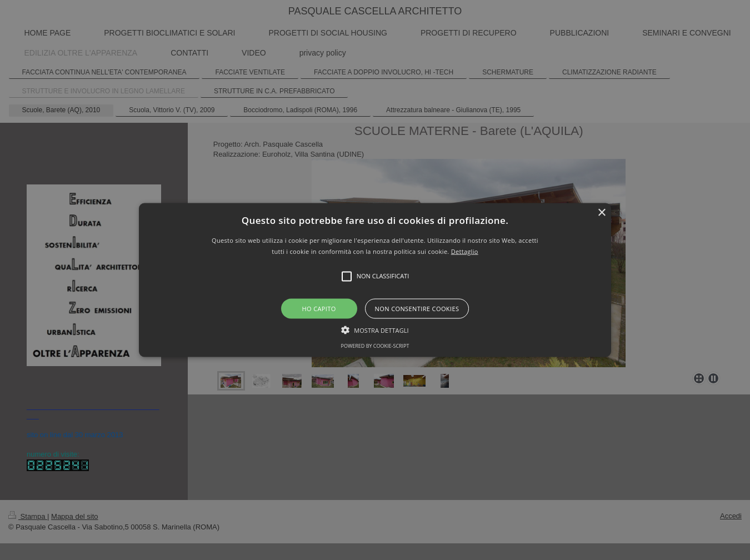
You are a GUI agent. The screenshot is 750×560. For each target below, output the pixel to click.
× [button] (601, 213)
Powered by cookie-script (375, 345)
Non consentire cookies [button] (417, 308)
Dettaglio (465, 251)
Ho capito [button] (319, 308)
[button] (375, 280)
